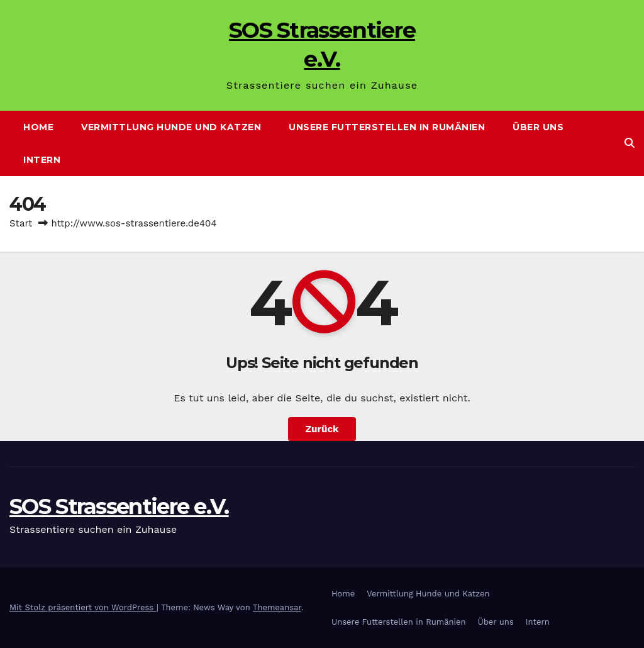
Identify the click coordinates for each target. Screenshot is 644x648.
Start (21, 223)
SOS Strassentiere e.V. (119, 506)
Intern (42, 160)
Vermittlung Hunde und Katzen (171, 127)
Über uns (538, 127)
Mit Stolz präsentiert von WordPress (83, 607)
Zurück (322, 429)
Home (38, 127)
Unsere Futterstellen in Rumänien (387, 127)
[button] (630, 143)
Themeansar (277, 607)
